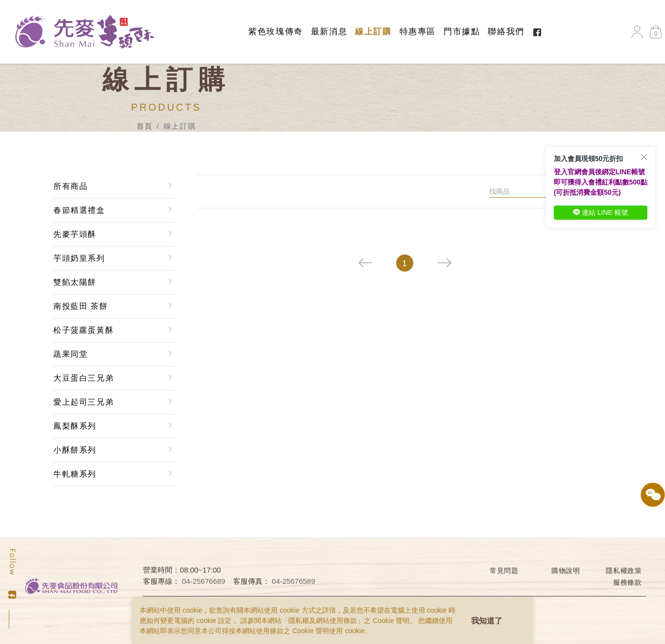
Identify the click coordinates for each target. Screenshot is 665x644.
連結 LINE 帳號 (601, 212)
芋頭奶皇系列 (79, 258)
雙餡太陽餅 (75, 282)
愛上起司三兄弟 (83, 402)
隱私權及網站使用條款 (323, 621)
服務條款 (628, 582)
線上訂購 (373, 32)
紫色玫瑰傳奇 (276, 32)
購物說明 (566, 571)
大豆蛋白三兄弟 (83, 378)
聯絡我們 (506, 32)
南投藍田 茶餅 (81, 306)
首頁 (145, 126)
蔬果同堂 (71, 354)
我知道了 (487, 621)
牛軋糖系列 (75, 474)
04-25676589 (293, 581)
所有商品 (71, 186)
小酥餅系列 (75, 450)
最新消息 (329, 32)
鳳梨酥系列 (75, 426)
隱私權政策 (624, 571)
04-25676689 (204, 581)
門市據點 (462, 32)
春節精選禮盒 (79, 210)
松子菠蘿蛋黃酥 (83, 330)
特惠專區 (418, 32)
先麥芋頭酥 (75, 234)
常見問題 (504, 571)
